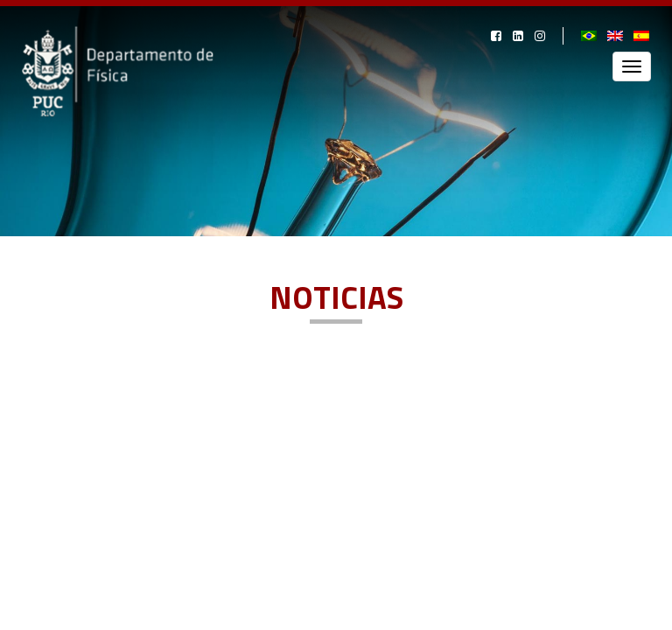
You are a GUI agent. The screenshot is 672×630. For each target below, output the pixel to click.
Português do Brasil (590, 36)
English (616, 36)
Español (642, 36)
